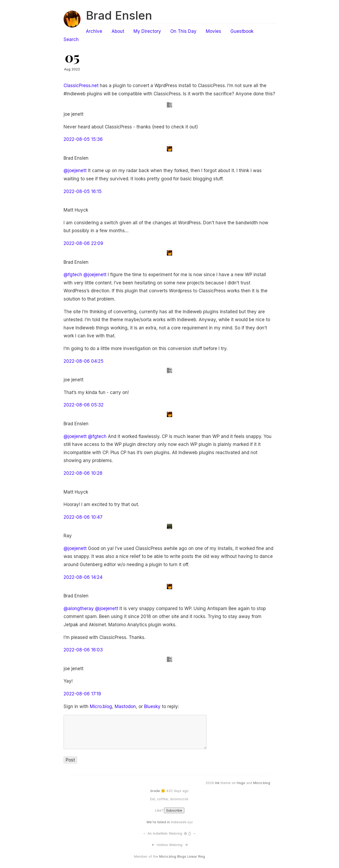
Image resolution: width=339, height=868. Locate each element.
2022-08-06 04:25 (84, 361)
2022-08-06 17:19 (82, 694)
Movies (213, 31)
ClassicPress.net (81, 86)
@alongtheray (79, 609)
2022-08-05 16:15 (83, 191)
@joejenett (75, 171)
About (118, 31)
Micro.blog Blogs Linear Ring (182, 856)
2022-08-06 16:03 (83, 650)
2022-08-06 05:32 (84, 405)
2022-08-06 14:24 (83, 577)
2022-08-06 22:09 (83, 243)
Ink (217, 783)
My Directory (147, 31)
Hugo (241, 783)
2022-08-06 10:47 (83, 517)
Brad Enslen (119, 15)
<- (153, 845)
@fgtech (73, 275)
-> (186, 845)
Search (71, 39)
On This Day (183, 31)
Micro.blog (101, 706)
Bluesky (152, 706)
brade (155, 791)
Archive (94, 31)
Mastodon (125, 706)
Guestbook (242, 31)
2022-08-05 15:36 (83, 139)
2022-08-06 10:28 (83, 473)
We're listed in (158, 822)
